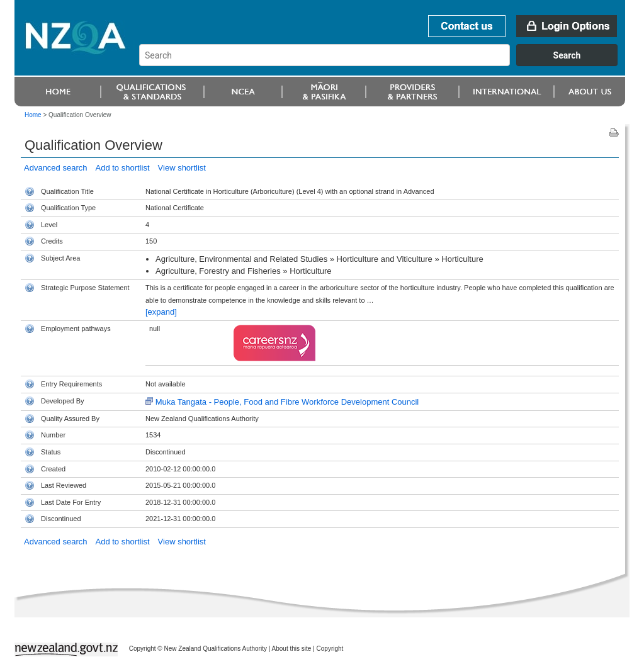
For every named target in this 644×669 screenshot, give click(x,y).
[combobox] (384, 63)
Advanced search (55, 168)
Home (33, 115)
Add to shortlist (123, 168)
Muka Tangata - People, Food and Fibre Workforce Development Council (287, 402)
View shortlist (182, 168)
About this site (292, 649)
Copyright (330, 649)
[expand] (161, 312)
